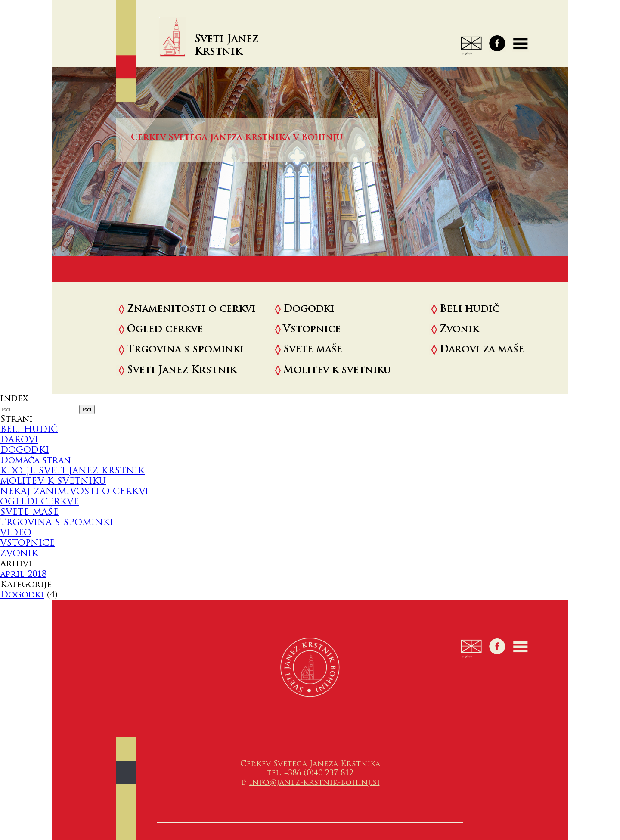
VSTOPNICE (27, 544)
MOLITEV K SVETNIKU (53, 482)
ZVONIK (19, 554)
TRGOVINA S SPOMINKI (57, 523)
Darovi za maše (482, 350)
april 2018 (23, 575)
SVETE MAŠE (29, 513)
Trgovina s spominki (185, 350)
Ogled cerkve (165, 330)
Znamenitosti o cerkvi (191, 310)
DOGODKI (25, 451)
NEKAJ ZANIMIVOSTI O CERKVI (74, 492)
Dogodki (309, 310)
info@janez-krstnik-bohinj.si (315, 783)
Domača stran (35, 461)
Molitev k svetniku (337, 371)
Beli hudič (470, 310)
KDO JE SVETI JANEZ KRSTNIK (72, 471)
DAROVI (19, 440)
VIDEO (16, 533)
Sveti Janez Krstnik (182, 371)
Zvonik (459, 330)
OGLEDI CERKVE (39, 502)
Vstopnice (312, 330)
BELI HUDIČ (29, 430)
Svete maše (313, 350)
